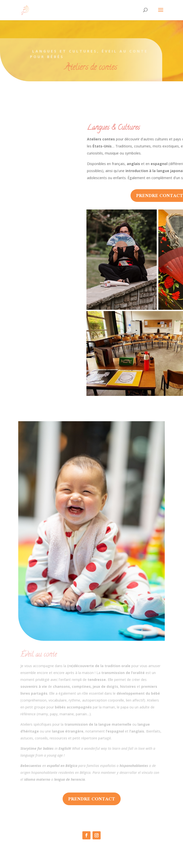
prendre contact (92, 799)
